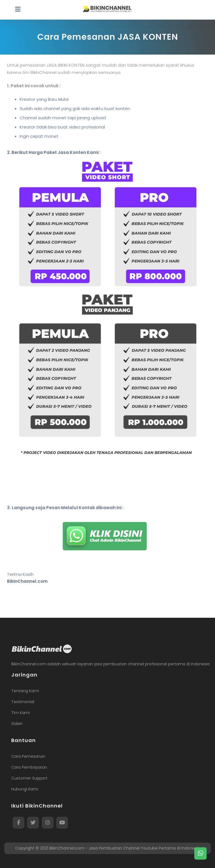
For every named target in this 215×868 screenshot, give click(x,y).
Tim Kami (20, 713)
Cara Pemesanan (28, 756)
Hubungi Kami (25, 789)
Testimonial (23, 702)
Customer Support (29, 778)
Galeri (17, 724)
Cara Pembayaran (29, 767)
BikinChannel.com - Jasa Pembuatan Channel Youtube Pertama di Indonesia (125, 848)
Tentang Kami (25, 691)
